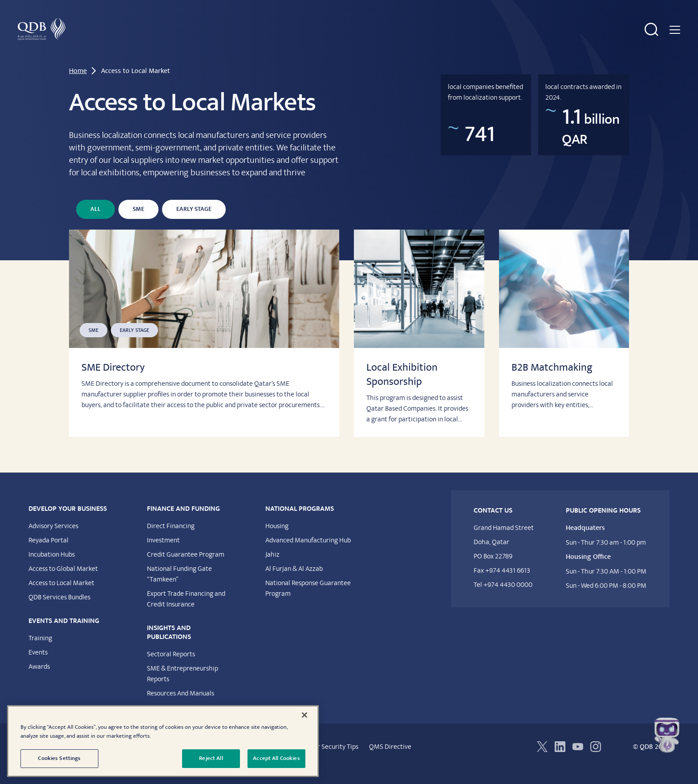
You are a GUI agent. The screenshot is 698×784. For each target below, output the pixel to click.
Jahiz (272, 569)
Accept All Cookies (276, 758)
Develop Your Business (115, 43)
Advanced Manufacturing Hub (308, 554)
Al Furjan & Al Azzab (294, 583)
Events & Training (265, 43)
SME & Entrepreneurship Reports (183, 688)
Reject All (211, 758)
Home (78, 85)
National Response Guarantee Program (308, 602)
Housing (277, 540)
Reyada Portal (49, 554)
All (95, 223)
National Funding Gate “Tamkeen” (179, 588)
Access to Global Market (63, 583)
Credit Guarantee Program (186, 569)
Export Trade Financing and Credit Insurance (186, 613)
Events (38, 667)
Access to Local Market (61, 597)
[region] (163, 741)
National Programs (423, 43)
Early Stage (194, 223)
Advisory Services (53, 540)
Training (40, 652)
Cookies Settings (59, 758)
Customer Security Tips (325, 761)
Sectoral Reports (171, 668)
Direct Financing (171, 540)
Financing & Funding (193, 43)
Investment (163, 554)
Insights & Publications (343, 43)
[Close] (304, 715)
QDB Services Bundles (59, 611)
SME (138, 223)
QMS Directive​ (390, 761)
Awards (39, 681)
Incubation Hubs (52, 569)
